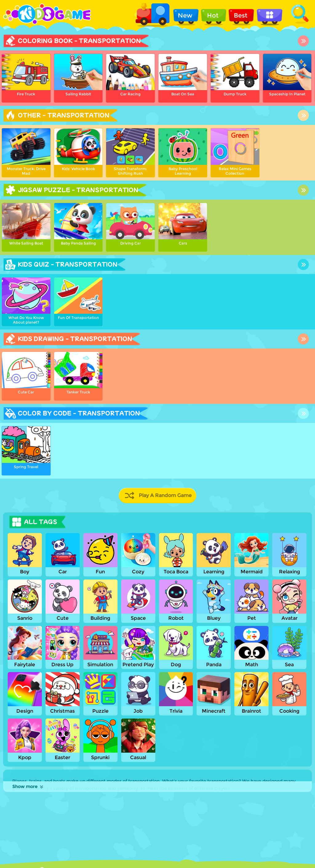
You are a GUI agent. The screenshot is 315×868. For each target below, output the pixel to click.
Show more (28, 786)
